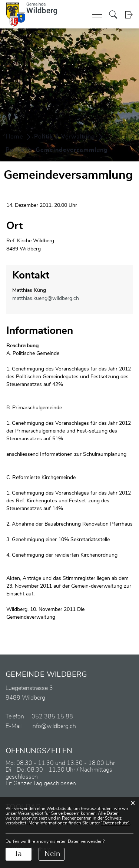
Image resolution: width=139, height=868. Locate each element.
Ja (19, 854)
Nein (52, 854)
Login (129, 15)
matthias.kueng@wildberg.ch (46, 298)
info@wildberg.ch (54, 726)
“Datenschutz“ (115, 823)
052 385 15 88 (52, 717)
